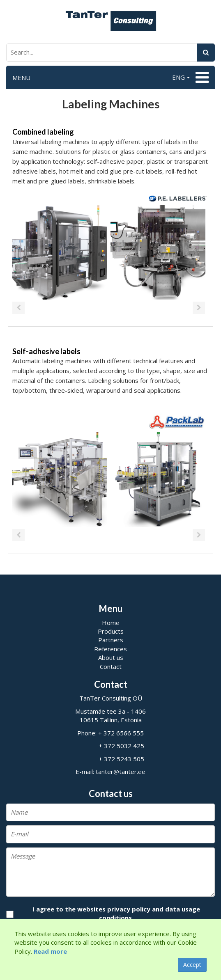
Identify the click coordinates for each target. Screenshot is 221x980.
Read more (50, 951)
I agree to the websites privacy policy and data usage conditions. (116, 913)
